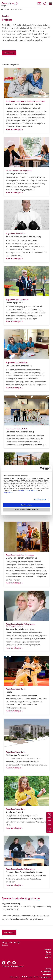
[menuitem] (39, 4)
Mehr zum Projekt (14, 129)
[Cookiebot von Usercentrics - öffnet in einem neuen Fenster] (40, 468)
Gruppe (7, 9)
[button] (39, 4)
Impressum (8, 492)
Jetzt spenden (9, 53)
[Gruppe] (10, 4)
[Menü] (50, 4)
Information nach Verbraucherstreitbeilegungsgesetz (30, 977)
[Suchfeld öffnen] (45, 4)
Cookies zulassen (27, 505)
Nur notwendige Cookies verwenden (26, 509)
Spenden (13, 9)
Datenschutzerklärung (28, 490)
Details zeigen (40, 499)
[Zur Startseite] (2, 9)
